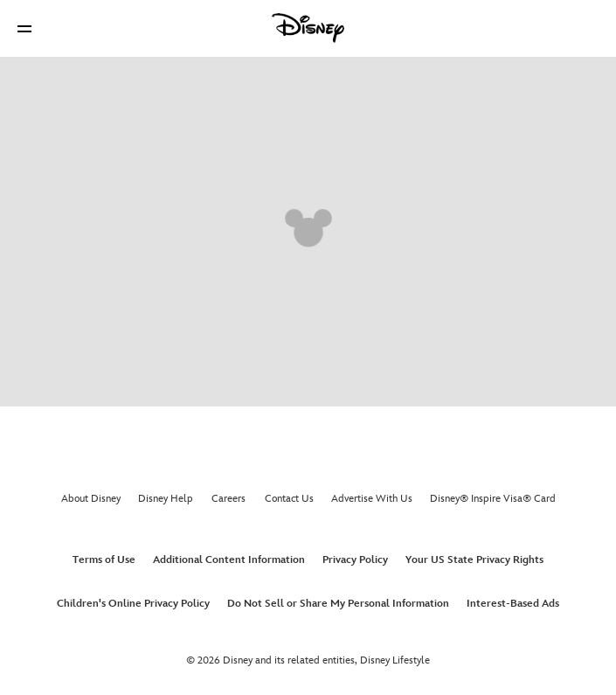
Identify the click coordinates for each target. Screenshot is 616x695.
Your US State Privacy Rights (474, 560)
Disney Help (166, 499)
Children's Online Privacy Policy (133, 604)
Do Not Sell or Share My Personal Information (338, 604)
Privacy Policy (355, 560)
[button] (24, 28)
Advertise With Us (372, 499)
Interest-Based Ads (513, 604)
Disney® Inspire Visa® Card (493, 499)
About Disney (91, 499)
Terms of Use (104, 560)
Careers (228, 499)
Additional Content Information (229, 560)
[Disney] (308, 28)
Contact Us (289, 499)
